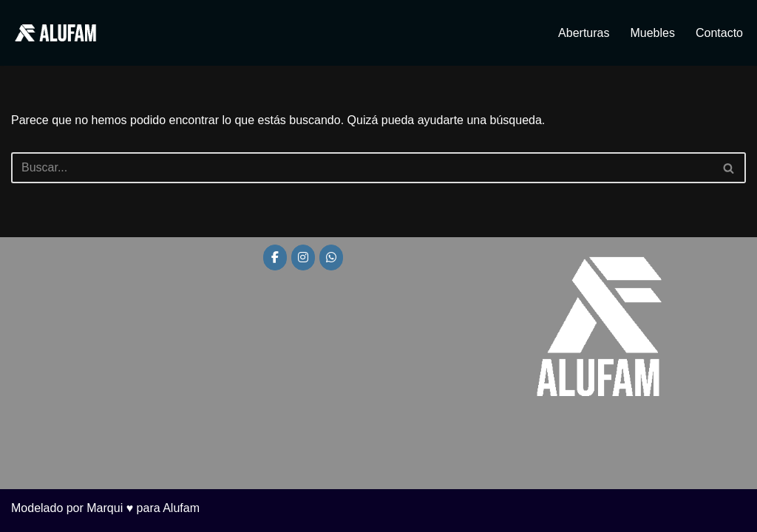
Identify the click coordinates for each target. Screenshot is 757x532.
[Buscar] (362, 168)
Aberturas (584, 33)
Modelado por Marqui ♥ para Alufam (105, 508)
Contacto (719, 33)
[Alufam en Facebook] (275, 258)
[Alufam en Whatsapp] (331, 258)
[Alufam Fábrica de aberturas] (55, 33)
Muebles (652, 33)
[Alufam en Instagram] (303, 258)
